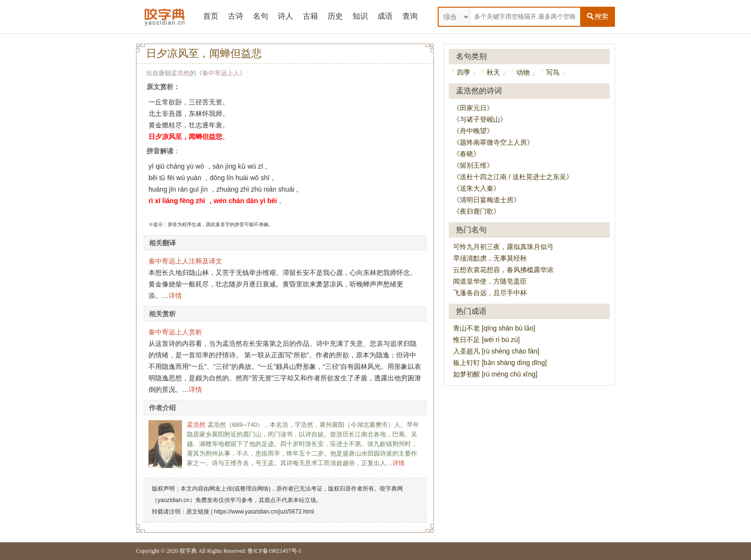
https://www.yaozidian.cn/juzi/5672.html (264, 512)
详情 (175, 296)
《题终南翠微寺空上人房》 (493, 142)
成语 (385, 16)
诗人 (285, 16)
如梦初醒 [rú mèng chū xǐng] (495, 374)
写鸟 (553, 72)
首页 (211, 16)
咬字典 (188, 551)
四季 (464, 72)
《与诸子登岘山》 (480, 119)
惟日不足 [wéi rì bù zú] (486, 340)
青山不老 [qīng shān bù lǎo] (494, 328)
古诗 (236, 16)
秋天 (493, 72)
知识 (360, 16)
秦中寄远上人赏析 (175, 332)
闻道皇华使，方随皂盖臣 (490, 281)
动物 (523, 72)
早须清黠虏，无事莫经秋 (490, 258)
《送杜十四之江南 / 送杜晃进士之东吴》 (513, 177)
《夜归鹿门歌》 (477, 211)
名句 (261, 16)
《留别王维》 (473, 165)
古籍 (310, 16)
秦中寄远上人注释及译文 (185, 261)
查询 (410, 16)
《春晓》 (467, 154)
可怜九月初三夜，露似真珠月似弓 (503, 247)
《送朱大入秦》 (477, 188)
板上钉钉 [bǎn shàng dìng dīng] (500, 363)
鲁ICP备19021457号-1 (275, 551)
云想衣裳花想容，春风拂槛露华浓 (503, 270)
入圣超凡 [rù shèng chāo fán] (496, 351)
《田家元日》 (473, 108)
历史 (335, 16)
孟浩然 (180, 73)
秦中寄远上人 (221, 73)
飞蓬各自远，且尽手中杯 (490, 293)
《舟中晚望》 (473, 131)
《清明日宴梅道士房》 (487, 200)
